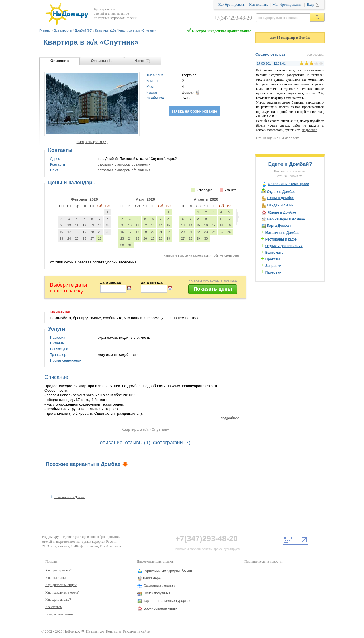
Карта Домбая (279, 226)
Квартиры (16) (105, 30)
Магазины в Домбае (282, 233)
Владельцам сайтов (59, 614)
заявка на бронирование (194, 111)
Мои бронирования (287, 5)
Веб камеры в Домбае (286, 219)
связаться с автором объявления (124, 164)
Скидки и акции (280, 205)
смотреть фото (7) (92, 142)
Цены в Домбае (280, 198)
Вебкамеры (152, 578)
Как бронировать (232, 5)
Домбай (188, 92)
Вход (311, 5)
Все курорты (63, 30)
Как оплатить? (56, 578)
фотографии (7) (172, 443)
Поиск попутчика (157, 593)
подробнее (230, 418)
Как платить (259, 5)
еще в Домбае (290, 38)
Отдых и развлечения (284, 246)
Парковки (274, 272)
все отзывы (315, 55)
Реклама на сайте (136, 631)
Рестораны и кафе (281, 239)
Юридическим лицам (61, 585)
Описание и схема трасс (288, 184)
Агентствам (54, 607)
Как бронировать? (58, 570)
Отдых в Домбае (281, 192)
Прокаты (273, 259)
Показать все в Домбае (70, 497)
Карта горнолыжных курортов (167, 601)
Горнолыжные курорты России (168, 571)
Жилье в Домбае (282, 212)
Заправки (273, 266)
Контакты (114, 631)
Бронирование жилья (161, 608)
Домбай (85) (84, 30)
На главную (95, 631)
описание (111, 443)
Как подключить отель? (62, 592)
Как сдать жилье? (58, 600)
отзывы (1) (138, 443)
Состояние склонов (159, 586)
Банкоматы (275, 253)
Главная (45, 30)
